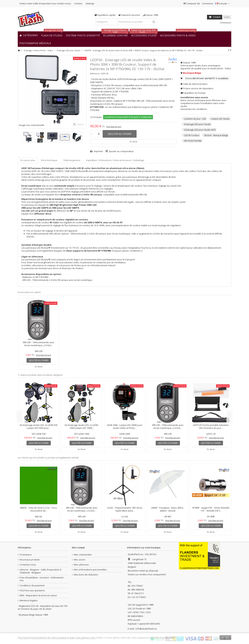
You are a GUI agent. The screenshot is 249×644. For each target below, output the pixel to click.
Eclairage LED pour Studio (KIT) (200, 130)
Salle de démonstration (195, 84)
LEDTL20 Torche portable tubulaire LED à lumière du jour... (211, 426)
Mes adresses (81, 565)
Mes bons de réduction (86, 575)
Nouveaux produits (30, 560)
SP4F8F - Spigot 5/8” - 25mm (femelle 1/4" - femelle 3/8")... (211, 509)
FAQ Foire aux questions (32, 591)
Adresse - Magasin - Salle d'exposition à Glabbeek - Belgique (40, 571)
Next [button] (230, 417)
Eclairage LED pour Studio (198, 124)
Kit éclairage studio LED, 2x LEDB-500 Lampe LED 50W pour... (39, 426)
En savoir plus (28, 160)
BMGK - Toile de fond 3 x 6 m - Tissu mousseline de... (39, 509)
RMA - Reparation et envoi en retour (38, 596)
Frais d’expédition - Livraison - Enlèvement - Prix (42, 579)
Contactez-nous (28, 565)
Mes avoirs (80, 560)
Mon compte (78, 548)
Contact (78, 3)
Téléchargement (72, 160)
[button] (35, 43)
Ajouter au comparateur (121, 151)
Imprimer (98, 151)
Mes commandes (83, 555)
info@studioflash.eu (146, 629)
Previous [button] (19, 417)
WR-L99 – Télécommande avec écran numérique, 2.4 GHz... (39, 344)
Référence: (95, 73)
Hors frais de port (114, 127)
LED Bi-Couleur (192, 135)
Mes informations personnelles (90, 570)
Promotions (26, 555)
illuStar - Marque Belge (216, 135)
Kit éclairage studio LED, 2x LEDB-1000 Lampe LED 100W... (82, 426)
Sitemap (90, 3)
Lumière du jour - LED (195, 119)
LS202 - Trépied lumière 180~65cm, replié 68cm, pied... (125, 509)
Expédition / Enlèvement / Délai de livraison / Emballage (115, 160)
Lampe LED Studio (220, 119)
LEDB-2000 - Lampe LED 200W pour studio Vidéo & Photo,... (125, 426)
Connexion (207, 3)
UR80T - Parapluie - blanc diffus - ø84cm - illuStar (168, 509)
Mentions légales (29, 600)
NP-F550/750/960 (193, 141)
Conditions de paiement (32, 586)
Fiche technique (49, 160)
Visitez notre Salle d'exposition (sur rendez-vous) (45, 3)
